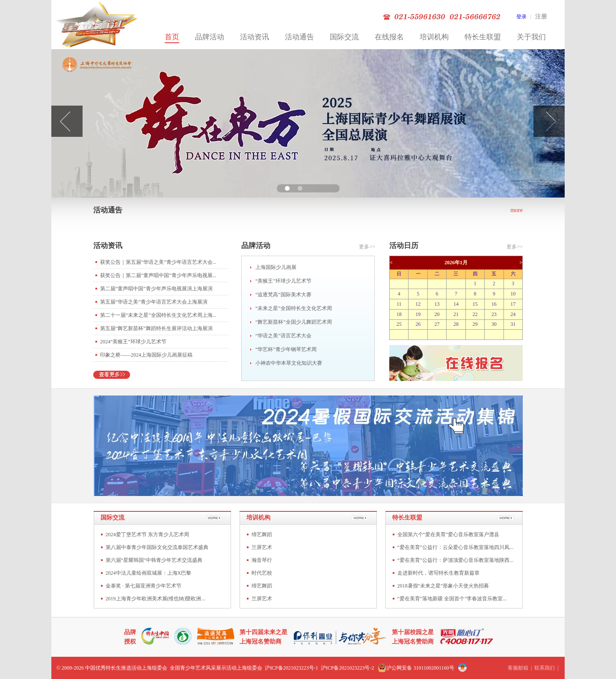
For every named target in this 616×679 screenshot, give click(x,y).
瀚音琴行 (262, 560)
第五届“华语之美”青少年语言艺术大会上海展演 (154, 302)
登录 (521, 17)
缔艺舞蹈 (262, 534)
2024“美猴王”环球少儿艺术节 (133, 342)
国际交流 (344, 37)
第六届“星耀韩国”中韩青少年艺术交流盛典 (154, 560)
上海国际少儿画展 (276, 267)
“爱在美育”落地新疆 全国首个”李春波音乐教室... (452, 599)
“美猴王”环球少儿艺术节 (283, 281)
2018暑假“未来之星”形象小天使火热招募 (443, 586)
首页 (172, 37)
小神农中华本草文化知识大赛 (289, 363)
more (517, 210)
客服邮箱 (518, 668)
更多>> (367, 247)
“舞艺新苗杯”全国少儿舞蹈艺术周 (294, 322)
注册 (541, 16)
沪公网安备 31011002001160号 (416, 668)
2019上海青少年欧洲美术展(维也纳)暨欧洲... (155, 599)
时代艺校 (262, 573)
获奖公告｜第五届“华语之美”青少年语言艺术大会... (158, 262)
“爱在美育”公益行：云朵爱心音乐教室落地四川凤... (456, 547)
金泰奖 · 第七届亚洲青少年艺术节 (144, 586)
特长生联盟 (483, 37)
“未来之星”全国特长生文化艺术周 (294, 308)
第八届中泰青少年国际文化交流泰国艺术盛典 (157, 547)
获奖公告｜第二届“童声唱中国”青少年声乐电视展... (158, 275)
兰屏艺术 (262, 547)
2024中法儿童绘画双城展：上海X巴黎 (149, 573)
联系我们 (545, 668)
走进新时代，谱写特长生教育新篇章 (438, 573)
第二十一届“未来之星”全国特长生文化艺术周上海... (158, 315)
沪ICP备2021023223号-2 (348, 668)
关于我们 (531, 37)
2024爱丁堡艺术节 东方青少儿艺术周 (147, 534)
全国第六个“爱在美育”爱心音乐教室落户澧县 (449, 534)
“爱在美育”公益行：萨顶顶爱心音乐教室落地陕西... (456, 560)
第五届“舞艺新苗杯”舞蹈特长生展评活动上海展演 (156, 328)
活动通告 (299, 37)
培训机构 (434, 37)
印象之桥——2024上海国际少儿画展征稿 (146, 355)
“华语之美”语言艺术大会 (283, 336)
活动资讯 (255, 37)
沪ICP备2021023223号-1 (292, 668)
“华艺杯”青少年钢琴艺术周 (286, 349)
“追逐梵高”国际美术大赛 (283, 295)
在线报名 (389, 37)
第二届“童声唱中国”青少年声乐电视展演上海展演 (156, 289)
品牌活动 (210, 37)
